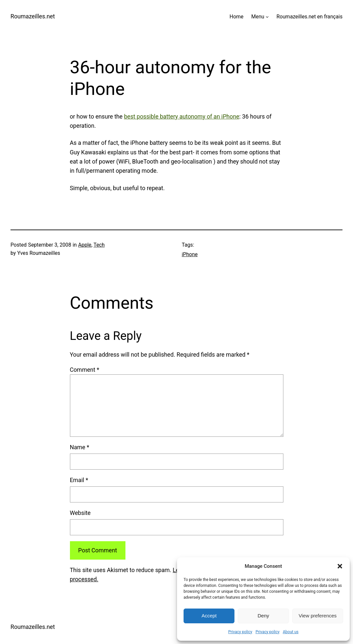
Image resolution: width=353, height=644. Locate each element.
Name (80, 447)
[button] (340, 566)
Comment (85, 370)
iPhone (190, 254)
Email (79, 480)
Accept (209, 616)
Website (80, 513)
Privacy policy (240, 632)
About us (291, 632)
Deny (263, 616)
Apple (85, 245)
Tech (99, 245)
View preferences (318, 616)
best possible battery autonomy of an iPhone (182, 117)
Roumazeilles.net (33, 16)
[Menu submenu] (267, 17)
